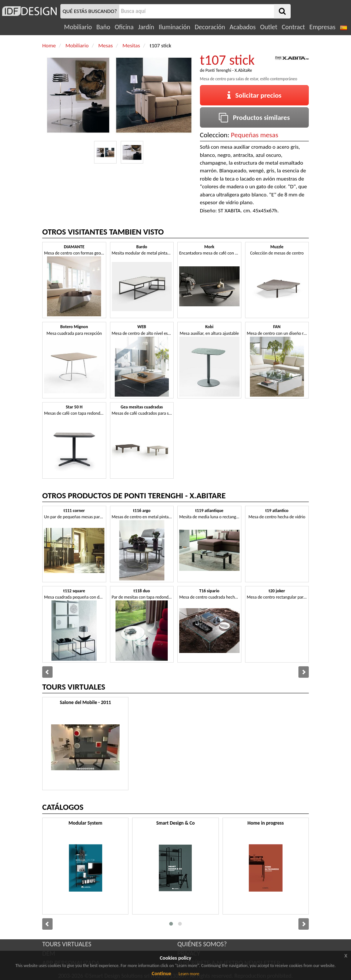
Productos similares (254, 117)
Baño (103, 27)
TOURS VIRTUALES (67, 944)
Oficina (124, 27)
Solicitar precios (255, 95)
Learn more (189, 974)
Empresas (322, 27)
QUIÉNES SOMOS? (202, 944)
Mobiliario (78, 27)
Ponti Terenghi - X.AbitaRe (229, 70)
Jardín (146, 27)
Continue (162, 974)
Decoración (210, 27)
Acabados (243, 27)
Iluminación (174, 27)
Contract (293, 27)
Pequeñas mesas (255, 135)
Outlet (269, 27)
